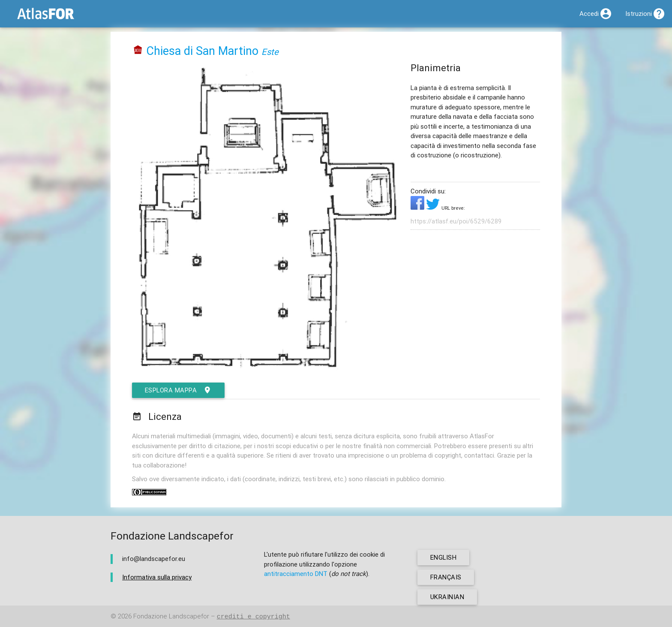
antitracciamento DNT (296, 574)
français (446, 577)
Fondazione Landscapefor (171, 616)
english (444, 557)
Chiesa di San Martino (202, 51)
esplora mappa (179, 390)
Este (270, 52)
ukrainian (447, 597)
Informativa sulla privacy (157, 577)
